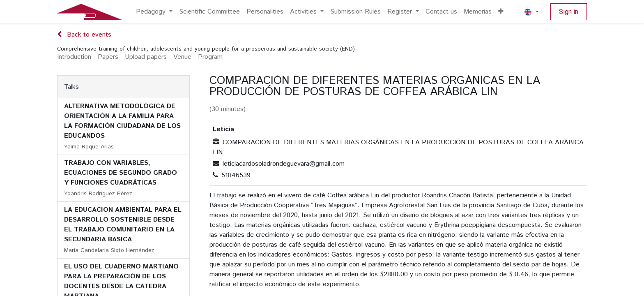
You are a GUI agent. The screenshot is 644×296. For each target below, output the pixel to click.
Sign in (569, 12)
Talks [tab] (71, 87)
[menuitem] (154, 12)
